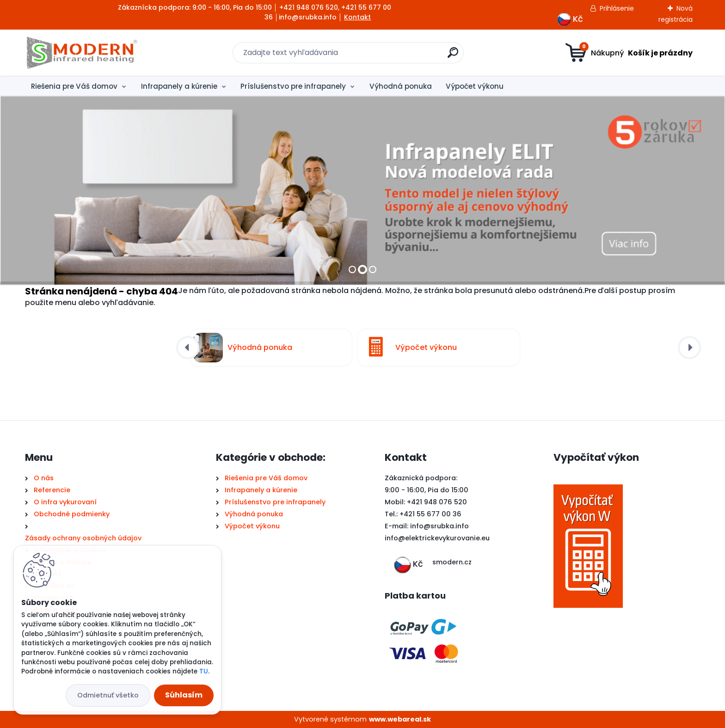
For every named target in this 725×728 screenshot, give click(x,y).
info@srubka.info (439, 526)
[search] (453, 56)
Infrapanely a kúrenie (179, 86)
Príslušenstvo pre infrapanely (293, 86)
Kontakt (357, 17)
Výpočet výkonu (475, 86)
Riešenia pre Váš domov (74, 86)
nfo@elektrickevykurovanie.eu (438, 538)
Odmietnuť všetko (108, 695)
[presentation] (188, 348)
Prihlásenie (617, 8)
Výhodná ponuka (401, 86)
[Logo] (82, 53)
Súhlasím (184, 695)
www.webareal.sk (400, 719)
